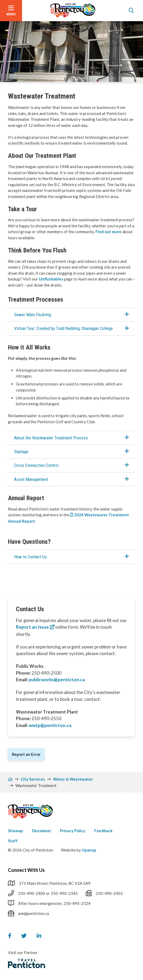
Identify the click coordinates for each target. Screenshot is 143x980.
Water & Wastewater (73, 779)
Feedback (103, 831)
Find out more (109, 232)
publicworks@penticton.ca (57, 680)
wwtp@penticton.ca (50, 725)
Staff (13, 841)
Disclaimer (42, 831)
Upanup (89, 850)
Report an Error (26, 754)
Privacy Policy (73, 831)
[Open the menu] (11, 11)
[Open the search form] (131, 11)
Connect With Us (26, 870)
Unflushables (51, 279)
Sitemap (16, 831)
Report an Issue (32, 627)
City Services (33, 779)
